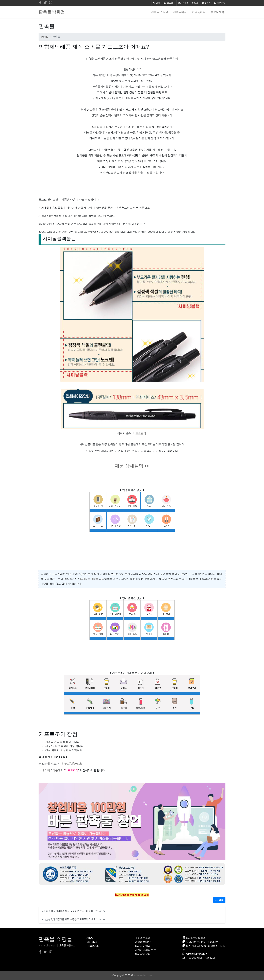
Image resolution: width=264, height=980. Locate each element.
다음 (55, 770)
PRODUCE (93, 946)
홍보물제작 (217, 12)
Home (45, 37)
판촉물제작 (180, 12)
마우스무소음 (143, 938)
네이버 (46, 770)
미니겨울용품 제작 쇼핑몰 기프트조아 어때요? (74, 911)
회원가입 (220, 3)
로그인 (206, 3)
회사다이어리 (143, 946)
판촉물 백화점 (52, 12)
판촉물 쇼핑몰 (160, 12)
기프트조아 (139, 433)
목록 (219, 900)
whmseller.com (47, 946)
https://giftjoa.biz (72, 764)
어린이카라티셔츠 (145, 950)
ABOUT (91, 938)
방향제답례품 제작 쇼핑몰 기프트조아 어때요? (74, 919)
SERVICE (92, 942)
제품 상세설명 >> (132, 466)
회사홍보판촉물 (89, 579)
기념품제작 (199, 12)
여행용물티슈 (143, 942)
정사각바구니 (143, 954)
